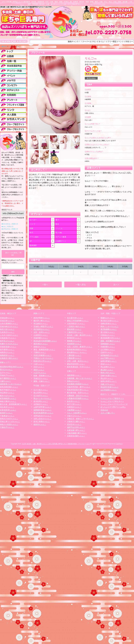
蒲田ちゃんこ (39, 370)
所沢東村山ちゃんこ (42, 329)
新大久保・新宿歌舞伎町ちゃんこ (14, 404)
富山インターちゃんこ (43, 398)
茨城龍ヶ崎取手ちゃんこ (43, 326)
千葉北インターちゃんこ (43, 358)
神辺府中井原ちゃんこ (110, 387)
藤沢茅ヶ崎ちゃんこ (42, 321)
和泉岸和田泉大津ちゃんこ (78, 390)
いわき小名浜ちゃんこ (9, 335)
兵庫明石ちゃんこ (74, 407)
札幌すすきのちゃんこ (9, 344)
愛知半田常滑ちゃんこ (76, 364)
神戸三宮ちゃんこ (74, 404)
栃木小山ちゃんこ (7, 395)
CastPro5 (119, 444)
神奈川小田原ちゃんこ (9, 424)
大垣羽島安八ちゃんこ (76, 323)
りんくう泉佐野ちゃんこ (77, 413)
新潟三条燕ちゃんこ (42, 421)
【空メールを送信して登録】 (13, 254)
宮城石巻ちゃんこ (7, 321)
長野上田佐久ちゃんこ (43, 419)
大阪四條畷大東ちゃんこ (77, 433)
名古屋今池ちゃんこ (75, 318)
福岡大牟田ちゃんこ (109, 381)
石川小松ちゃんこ (41, 390)
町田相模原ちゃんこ (8, 398)
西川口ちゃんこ (6, 369)
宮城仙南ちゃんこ (7, 318)
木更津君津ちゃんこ (8, 410)
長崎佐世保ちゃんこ (109, 323)
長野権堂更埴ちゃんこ (43, 410)
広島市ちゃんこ (107, 352)
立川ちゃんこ (5, 372)
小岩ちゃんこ (39, 364)
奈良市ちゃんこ (73, 401)
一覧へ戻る (81, 285)
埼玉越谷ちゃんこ (41, 323)
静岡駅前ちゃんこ (74, 338)
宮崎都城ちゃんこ (108, 344)
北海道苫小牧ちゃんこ (9, 358)
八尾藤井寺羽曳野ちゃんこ (78, 398)
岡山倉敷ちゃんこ (108, 367)
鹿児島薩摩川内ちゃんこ (110, 338)
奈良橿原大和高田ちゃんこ (78, 384)
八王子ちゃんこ (40, 373)
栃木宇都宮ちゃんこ (8, 390)
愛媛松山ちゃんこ (108, 318)
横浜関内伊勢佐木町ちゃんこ (12, 367)
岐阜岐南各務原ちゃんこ (77, 349)
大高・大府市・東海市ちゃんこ (80, 347)
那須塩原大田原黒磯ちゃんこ (45, 341)
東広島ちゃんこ (107, 370)
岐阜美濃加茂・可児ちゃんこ (79, 367)
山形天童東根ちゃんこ (9, 323)
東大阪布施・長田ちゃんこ (78, 393)
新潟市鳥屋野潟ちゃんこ (43, 413)
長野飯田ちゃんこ (41, 404)
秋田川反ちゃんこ (7, 329)
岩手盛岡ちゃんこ (7, 349)
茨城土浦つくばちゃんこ (10, 421)
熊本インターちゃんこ (110, 326)
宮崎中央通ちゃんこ (109, 376)
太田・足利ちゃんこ (42, 332)
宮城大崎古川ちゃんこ (9, 326)
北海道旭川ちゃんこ (8, 338)
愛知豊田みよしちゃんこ (77, 352)
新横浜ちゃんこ (40, 347)
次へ (116, 285)
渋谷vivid (104, 410)
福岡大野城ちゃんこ (109, 361)
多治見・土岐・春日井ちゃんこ (80, 335)
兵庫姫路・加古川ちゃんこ (78, 395)
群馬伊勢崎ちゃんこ (42, 318)
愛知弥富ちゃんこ (74, 329)
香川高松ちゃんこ (108, 332)
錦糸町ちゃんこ (6, 413)
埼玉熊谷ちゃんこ (7, 393)
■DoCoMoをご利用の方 (10, 224)
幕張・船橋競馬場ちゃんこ (44, 349)
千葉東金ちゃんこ (7, 416)
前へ (45, 285)
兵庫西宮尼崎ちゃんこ (76, 436)
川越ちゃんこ (5, 381)
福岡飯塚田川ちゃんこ (110, 355)
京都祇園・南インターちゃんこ (80, 378)
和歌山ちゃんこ (73, 381)
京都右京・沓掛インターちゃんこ (81, 419)
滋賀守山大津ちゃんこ (76, 427)
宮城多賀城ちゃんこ (8, 347)
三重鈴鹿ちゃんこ (74, 358)
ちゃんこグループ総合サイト (112, 398)
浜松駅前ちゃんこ (74, 344)
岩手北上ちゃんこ (7, 341)
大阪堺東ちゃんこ (74, 410)
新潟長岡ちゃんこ (41, 401)
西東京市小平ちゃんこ (43, 361)
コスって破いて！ (108, 413)
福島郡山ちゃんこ (7, 352)
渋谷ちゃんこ (39, 367)
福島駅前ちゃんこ (7, 355)
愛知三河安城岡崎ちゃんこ (78, 321)
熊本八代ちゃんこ (108, 373)
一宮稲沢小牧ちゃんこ (76, 326)
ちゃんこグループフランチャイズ (114, 404)
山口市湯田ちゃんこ (109, 390)
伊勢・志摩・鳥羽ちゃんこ (78, 361)
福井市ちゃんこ (40, 424)
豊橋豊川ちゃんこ (74, 341)
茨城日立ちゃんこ (41, 378)
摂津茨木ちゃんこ (74, 424)
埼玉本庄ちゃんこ (7, 407)
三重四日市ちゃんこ (75, 332)
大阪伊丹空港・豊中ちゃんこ (79, 387)
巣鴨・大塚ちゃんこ (42, 381)
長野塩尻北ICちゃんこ (42, 416)
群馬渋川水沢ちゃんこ (9, 419)
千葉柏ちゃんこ (40, 352)
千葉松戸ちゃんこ (7, 427)
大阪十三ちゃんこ (74, 416)
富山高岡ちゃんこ (41, 393)
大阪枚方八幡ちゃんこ (76, 421)
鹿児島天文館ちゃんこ (110, 321)
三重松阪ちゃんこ (74, 355)
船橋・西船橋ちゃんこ (43, 376)
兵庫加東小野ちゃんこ (76, 430)
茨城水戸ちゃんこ (7, 375)
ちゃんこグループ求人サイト (112, 401)
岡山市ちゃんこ (107, 378)
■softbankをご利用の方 (10, 229)
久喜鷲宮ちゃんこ (41, 335)
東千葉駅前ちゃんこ (8, 378)
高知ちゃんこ (106, 364)
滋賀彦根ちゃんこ (74, 375)
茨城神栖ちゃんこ (41, 338)
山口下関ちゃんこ (108, 358)
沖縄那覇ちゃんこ (108, 347)
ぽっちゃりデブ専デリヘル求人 (113, 407)
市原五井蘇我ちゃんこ (43, 355)
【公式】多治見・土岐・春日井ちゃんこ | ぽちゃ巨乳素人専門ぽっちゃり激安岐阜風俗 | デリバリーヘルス (56, 444)
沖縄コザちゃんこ (108, 384)
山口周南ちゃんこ (108, 349)
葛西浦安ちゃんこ (41, 344)
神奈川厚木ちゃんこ (8, 401)
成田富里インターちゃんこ (11, 384)
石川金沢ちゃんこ (41, 395)
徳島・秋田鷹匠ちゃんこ (110, 341)
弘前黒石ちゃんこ (7, 332)
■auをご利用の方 (8, 226)
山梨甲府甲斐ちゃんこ (43, 407)
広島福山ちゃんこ (108, 335)
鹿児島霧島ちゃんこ (109, 329)
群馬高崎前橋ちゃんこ (9, 387)
